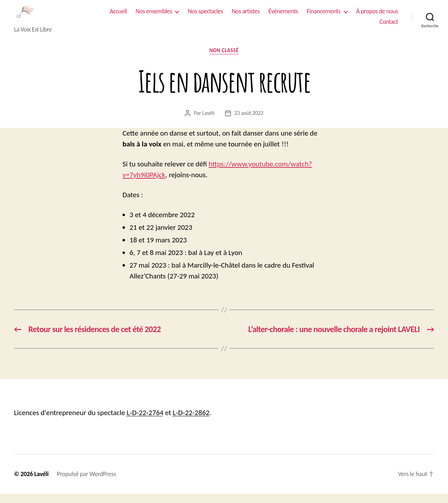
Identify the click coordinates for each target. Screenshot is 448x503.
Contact (389, 26)
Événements (283, 16)
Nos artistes (246, 16)
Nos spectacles (205, 16)
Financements (323, 16)
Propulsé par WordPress (87, 483)
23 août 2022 (249, 122)
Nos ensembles (154, 16)
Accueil (118, 16)
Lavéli (208, 122)
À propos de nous (377, 16)
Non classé (224, 60)
